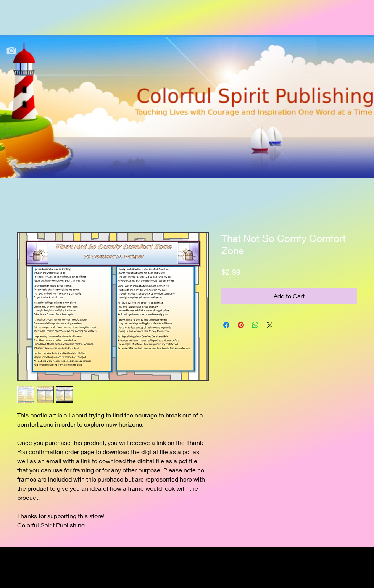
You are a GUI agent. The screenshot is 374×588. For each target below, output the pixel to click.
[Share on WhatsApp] (255, 325)
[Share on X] (270, 325)
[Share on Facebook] (226, 325)
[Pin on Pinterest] (241, 325)
